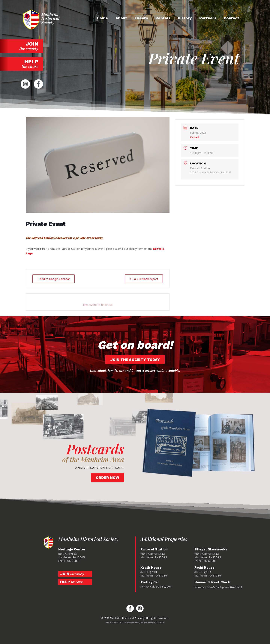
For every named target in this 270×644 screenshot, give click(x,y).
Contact (231, 18)
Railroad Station (154, 549)
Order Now (108, 478)
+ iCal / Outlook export (142, 279)
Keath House (151, 568)
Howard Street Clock (212, 582)
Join (22, 46)
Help (22, 64)
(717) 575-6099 (205, 561)
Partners (208, 18)
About (121, 18)
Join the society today (135, 360)
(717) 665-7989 (68, 561)
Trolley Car (150, 582)
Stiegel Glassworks (211, 549)
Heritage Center (72, 549)
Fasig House (204, 568)
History (185, 18)
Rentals (163, 18)
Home (102, 18)
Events (141, 18)
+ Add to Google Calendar (55, 279)
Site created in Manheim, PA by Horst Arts (135, 623)
